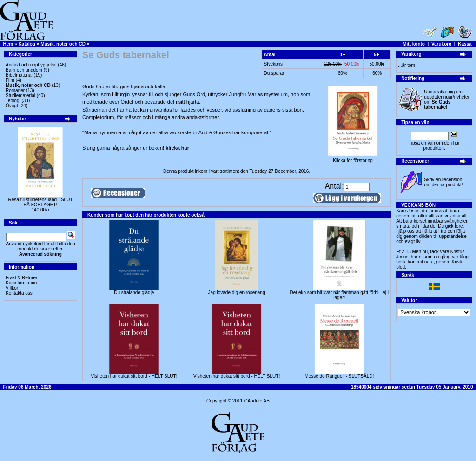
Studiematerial (20, 95)
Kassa (465, 44)
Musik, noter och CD (63, 44)
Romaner (15, 90)
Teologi (13, 101)
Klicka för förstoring (353, 158)
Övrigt (12, 106)
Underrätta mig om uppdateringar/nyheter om (447, 99)
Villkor (12, 288)
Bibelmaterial (19, 75)
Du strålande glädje (134, 293)
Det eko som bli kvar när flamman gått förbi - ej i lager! (339, 295)
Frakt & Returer (21, 278)
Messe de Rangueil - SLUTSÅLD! (339, 376)
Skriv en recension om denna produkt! (443, 182)
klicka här (177, 148)
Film (10, 80)
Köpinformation (21, 283)
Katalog (27, 44)
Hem (8, 44)
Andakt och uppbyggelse (31, 65)
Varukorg (441, 44)
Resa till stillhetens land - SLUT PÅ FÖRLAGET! (41, 202)
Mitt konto (414, 44)
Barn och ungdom (24, 70)
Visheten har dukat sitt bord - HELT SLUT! (134, 376)
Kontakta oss (19, 293)
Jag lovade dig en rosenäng (237, 293)
